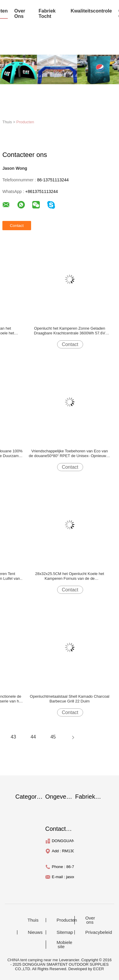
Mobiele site (64, 945)
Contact (70, 344)
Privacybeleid (94, 932)
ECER (99, 969)
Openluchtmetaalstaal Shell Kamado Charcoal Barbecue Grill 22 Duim (70, 699)
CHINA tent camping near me (33, 960)
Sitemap (65, 932)
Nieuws (35, 932)
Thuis (33, 920)
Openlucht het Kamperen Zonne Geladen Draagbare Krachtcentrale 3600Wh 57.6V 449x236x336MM (70, 331)
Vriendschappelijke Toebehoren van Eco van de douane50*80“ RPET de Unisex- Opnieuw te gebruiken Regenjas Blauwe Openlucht (70, 454)
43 (13, 737)
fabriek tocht (47, 14)
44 (33, 737)
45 (53, 737)
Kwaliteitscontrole (91, 11)
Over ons (90, 920)
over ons (20, 14)
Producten (25, 122)
